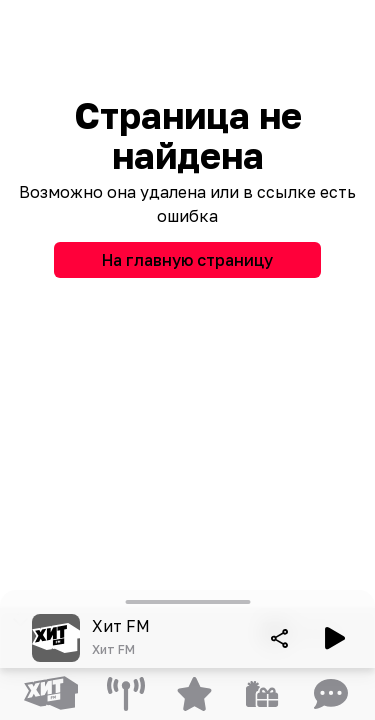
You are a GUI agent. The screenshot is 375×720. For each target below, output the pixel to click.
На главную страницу (187, 260)
